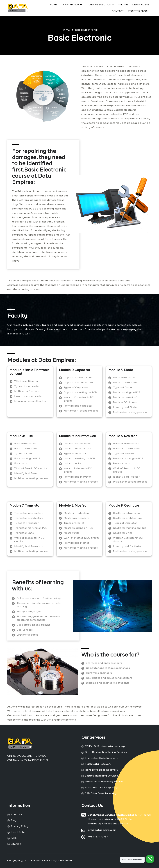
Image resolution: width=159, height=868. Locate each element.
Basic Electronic (86, 30)
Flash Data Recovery (98, 764)
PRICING (123, 5)
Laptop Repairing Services (101, 776)
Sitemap (16, 844)
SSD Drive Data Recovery (101, 794)
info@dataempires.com (102, 830)
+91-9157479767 (98, 837)
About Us (17, 815)
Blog (14, 821)
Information (72, 5)
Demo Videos (141, 5)
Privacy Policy (20, 826)
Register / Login (139, 11)
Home (54, 5)
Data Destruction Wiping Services (106, 752)
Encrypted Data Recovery (102, 758)
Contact (118, 11)
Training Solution (100, 5)
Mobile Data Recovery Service (104, 782)
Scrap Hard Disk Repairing (101, 788)
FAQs (14, 838)
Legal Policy (19, 832)
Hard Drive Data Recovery (102, 770)
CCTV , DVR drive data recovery (105, 746)
